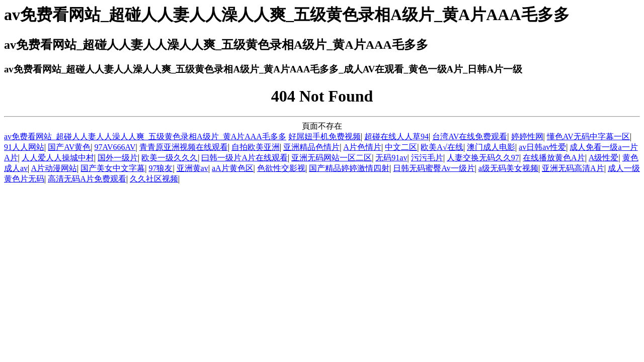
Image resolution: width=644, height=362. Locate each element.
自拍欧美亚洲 (256, 147)
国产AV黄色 (69, 147)
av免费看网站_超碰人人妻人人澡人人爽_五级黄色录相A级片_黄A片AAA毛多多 (145, 137)
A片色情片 (362, 147)
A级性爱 (604, 158)
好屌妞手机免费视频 (325, 137)
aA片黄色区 (233, 168)
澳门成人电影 (491, 147)
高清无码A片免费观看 (87, 179)
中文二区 (401, 147)
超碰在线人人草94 (396, 137)
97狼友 (160, 168)
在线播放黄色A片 (554, 158)
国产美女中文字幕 (113, 168)
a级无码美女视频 (508, 168)
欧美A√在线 (442, 147)
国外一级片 (118, 158)
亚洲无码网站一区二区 (332, 158)
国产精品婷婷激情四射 (349, 168)
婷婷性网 (527, 137)
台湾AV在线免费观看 (470, 137)
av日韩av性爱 (542, 147)
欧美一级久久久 (170, 158)
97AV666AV (115, 147)
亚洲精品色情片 (311, 147)
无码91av (391, 158)
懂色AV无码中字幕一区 (588, 137)
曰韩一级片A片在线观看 (245, 158)
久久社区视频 (154, 179)
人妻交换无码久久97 (483, 158)
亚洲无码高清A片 (573, 168)
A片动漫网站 (54, 168)
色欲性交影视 (281, 168)
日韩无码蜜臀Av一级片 (434, 168)
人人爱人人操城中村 (58, 158)
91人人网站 (24, 147)
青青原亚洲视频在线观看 (184, 147)
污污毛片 (427, 158)
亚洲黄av (192, 168)
